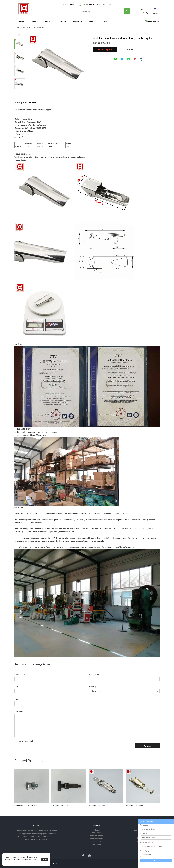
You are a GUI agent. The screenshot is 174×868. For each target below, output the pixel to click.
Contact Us (77, 22)
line (116, 59)
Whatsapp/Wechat (27, 741)
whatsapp (128, 59)
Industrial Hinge (96, 839)
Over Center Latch (39, 28)
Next (20, 93)
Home (21, 22)
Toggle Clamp (96, 833)
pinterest (135, 59)
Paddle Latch (96, 842)
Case (91, 22)
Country (93, 687)
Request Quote (105, 50)
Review (63, 22)
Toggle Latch (25, 28)
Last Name (94, 674)
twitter (122, 59)
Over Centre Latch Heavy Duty (26, 805)
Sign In (138, 13)
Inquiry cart (154, 22)
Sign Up (146, 13)
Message (19, 711)
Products (35, 22)
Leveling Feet (96, 844)
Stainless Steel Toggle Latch (62, 805)
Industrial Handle (96, 836)
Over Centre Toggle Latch (98, 805)
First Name (20, 674)
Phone (17, 699)
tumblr (141, 59)
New (105, 22)
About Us (49, 22)
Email (17, 687)
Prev (20, 35)
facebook (109, 59)
